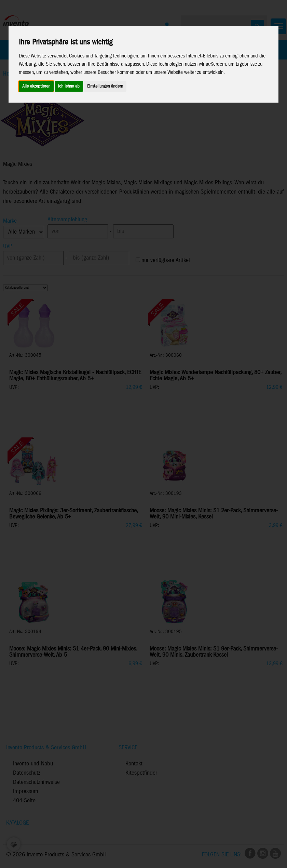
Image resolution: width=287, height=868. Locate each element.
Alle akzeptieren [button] (36, 86)
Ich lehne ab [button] (69, 86)
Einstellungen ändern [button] (105, 86)
